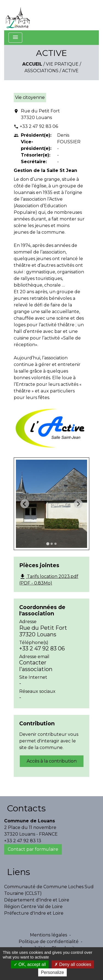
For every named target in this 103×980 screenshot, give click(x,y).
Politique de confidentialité (49, 942)
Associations (41, 71)
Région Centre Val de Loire (33, 907)
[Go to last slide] (25, 504)
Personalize (52, 972)
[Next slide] (78, 504)
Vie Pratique (62, 64)
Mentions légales (48, 935)
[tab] (48, 544)
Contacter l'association (36, 666)
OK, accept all (30, 964)
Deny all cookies (73, 964)
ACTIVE (70, 71)
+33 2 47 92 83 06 (39, 126)
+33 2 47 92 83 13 (23, 841)
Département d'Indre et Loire (37, 900)
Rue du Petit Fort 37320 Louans (40, 114)
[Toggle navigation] (15, 38)
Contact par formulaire (33, 849)
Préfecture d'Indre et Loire (34, 913)
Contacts (26, 808)
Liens (18, 872)
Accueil (32, 64)
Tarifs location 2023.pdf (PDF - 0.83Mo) (49, 579)
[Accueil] (18, 15)
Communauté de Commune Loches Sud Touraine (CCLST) (49, 890)
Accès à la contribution (52, 761)
